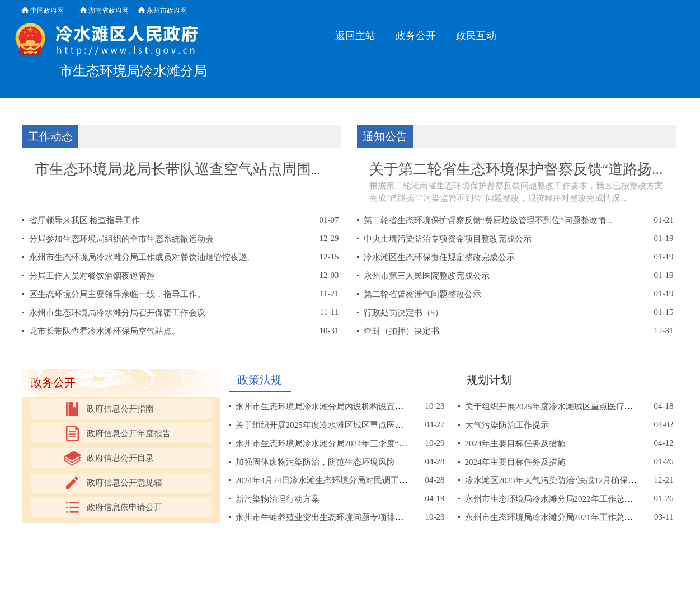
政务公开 (416, 36)
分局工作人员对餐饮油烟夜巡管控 (92, 276)
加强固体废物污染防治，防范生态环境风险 (315, 462)
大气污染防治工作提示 (507, 425)
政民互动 (476, 36)
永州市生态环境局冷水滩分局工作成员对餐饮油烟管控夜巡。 (142, 257)
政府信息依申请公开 (125, 507)
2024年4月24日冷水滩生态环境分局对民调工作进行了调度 (343, 480)
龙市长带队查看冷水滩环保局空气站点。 (105, 331)
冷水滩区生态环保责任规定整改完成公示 (439, 257)
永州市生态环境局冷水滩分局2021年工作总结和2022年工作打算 (582, 517)
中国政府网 (47, 11)
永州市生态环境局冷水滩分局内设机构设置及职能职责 (336, 407)
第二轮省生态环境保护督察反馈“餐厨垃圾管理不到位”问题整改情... (488, 220)
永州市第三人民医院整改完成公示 (427, 276)
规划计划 (489, 380)
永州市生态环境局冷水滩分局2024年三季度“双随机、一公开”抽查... (360, 443)
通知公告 (385, 136)
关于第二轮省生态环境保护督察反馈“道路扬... (516, 169)
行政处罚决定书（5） (404, 313)
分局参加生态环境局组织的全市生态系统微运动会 (121, 239)
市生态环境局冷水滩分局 (133, 71)
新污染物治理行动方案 (278, 499)
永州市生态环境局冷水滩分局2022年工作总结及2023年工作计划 (582, 499)
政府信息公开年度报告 (129, 433)
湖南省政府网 (109, 11)
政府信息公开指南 (120, 409)
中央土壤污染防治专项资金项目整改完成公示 (448, 239)
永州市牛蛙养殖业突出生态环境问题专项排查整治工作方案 (345, 517)
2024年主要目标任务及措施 (515, 443)
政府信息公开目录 (120, 458)
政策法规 (260, 380)
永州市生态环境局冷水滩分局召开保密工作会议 (117, 313)
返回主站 (355, 36)
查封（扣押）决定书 (401, 331)
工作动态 (50, 136)
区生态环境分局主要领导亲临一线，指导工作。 (117, 294)
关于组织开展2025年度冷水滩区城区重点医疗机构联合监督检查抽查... (365, 425)
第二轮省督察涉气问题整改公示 (422, 294)
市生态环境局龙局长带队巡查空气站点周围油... (186, 169)
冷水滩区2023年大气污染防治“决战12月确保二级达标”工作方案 (582, 480)
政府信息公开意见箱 (125, 483)
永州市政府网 (167, 11)
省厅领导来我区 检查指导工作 (85, 220)
